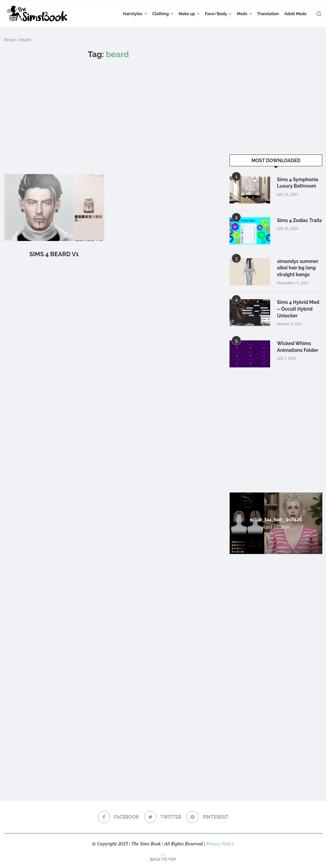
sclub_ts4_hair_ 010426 (276, 519)
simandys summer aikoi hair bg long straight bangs (298, 268)
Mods (242, 14)
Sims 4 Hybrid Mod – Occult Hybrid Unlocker (298, 309)
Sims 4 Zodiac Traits (299, 220)
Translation (268, 14)
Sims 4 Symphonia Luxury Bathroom (298, 183)
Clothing (161, 14)
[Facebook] (118, 817)
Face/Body (216, 14)
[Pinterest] (207, 817)
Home (10, 40)
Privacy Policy (220, 843)
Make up (187, 14)
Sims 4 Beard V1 (54, 254)
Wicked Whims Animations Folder (298, 347)
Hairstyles (133, 14)
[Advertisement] (108, 117)
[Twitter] (163, 817)
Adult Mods (295, 14)
